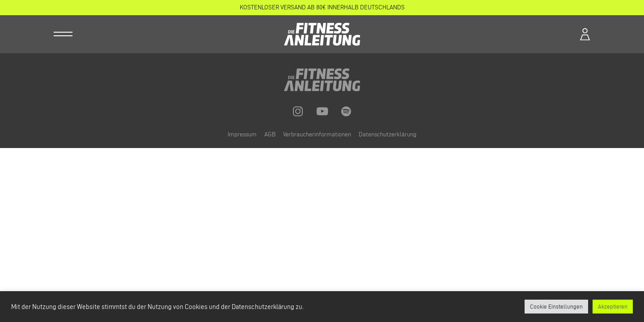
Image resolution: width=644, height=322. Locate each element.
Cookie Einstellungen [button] (556, 306)
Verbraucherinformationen (318, 134)
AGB (271, 134)
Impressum (243, 134)
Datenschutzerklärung (388, 134)
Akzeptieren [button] (613, 306)
